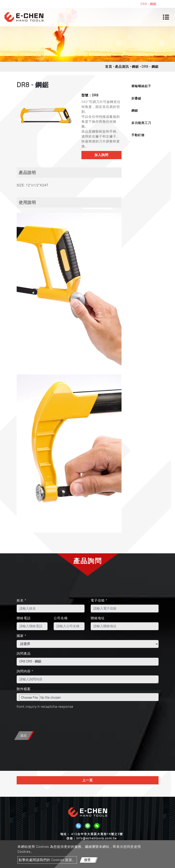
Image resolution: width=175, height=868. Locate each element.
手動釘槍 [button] (138, 135)
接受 (87, 860)
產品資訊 (122, 67)
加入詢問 (101, 155)
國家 (21, 636)
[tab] (143, 86)
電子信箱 (99, 600)
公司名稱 (61, 618)
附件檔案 (24, 689)
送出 (23, 735)
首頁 (109, 67)
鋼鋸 (135, 67)
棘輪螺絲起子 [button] (141, 86)
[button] (19, 119)
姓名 (21, 600)
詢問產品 (24, 654)
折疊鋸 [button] (136, 98)
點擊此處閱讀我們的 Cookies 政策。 (47, 860)
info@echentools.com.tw (97, 838)
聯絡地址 (98, 618)
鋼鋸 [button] (135, 111)
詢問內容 (25, 671)
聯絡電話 (24, 618)
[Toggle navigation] (166, 17)
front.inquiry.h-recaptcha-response (45, 707)
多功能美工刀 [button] (141, 123)
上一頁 (87, 780)
